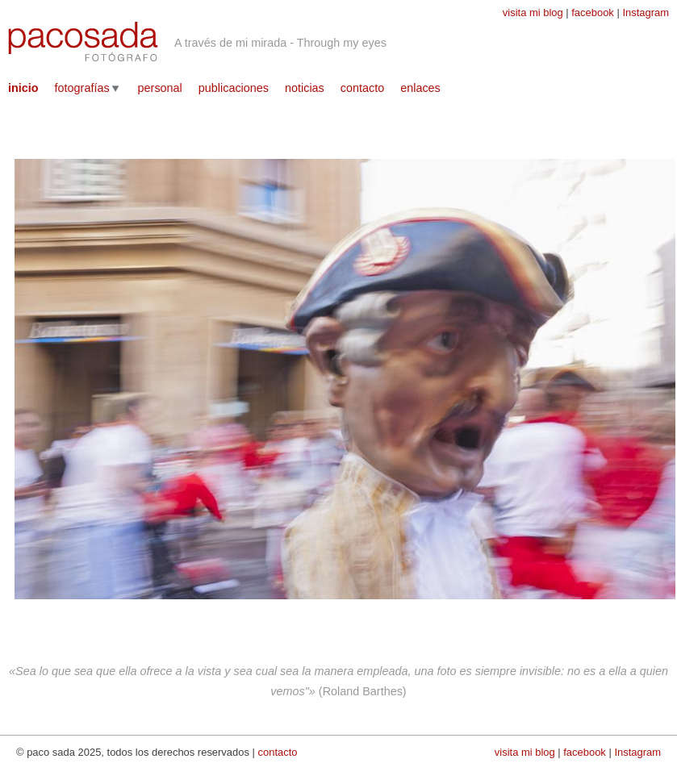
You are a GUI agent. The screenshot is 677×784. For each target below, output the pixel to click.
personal (160, 88)
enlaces (420, 88)
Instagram (646, 13)
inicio (23, 88)
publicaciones (234, 88)
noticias (305, 88)
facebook (593, 13)
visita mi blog (533, 13)
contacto (362, 88)
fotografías (82, 88)
